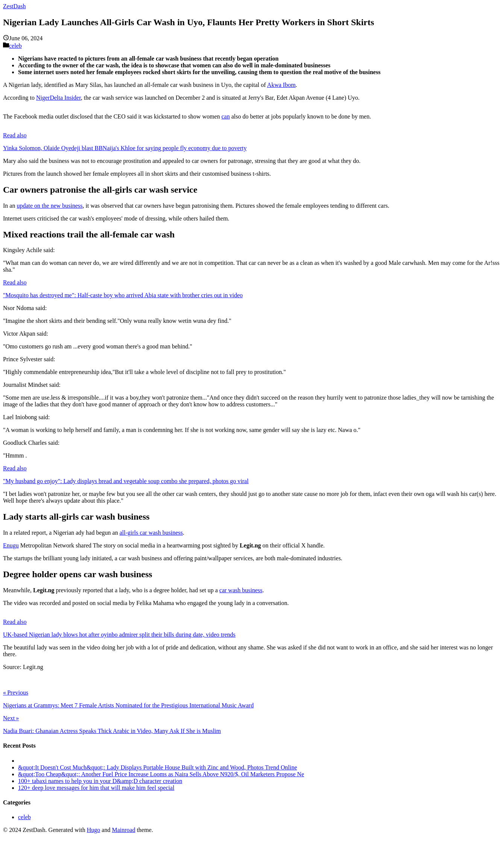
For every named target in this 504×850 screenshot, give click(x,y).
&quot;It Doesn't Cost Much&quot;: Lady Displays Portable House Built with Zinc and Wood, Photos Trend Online (158, 767)
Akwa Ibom (281, 85)
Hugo (94, 830)
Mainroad (123, 830)
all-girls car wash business (151, 533)
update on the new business (49, 206)
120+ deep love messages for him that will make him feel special (96, 788)
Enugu (11, 545)
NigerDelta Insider (58, 98)
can (226, 116)
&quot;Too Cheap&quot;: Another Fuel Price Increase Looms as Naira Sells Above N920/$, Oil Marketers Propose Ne (161, 774)
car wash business (241, 590)
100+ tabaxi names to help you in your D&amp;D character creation (100, 781)
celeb (15, 46)
